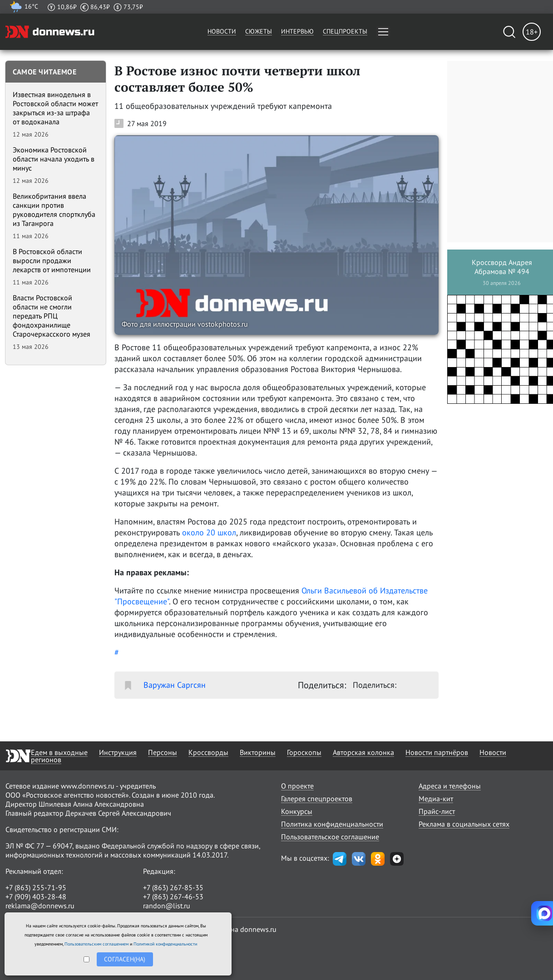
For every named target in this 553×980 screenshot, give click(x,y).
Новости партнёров (437, 752)
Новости (222, 31)
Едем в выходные (59, 752)
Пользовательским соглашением (96, 944)
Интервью (297, 31)
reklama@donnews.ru (40, 906)
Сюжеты (259, 31)
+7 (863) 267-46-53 (173, 897)
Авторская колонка (363, 752)
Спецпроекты (345, 31)
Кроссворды (208, 752)
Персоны (163, 752)
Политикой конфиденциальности (165, 944)
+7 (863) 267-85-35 (173, 887)
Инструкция (118, 752)
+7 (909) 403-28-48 (36, 897)
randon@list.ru (167, 906)
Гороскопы (304, 752)
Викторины (258, 752)
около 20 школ (209, 532)
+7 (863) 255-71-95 (36, 887)
